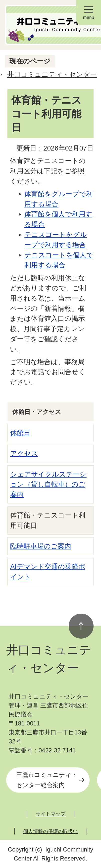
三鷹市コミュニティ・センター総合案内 (47, 780)
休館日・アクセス (37, 412)
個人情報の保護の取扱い (50, 831)
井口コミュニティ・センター (52, 74)
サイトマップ (50, 814)
